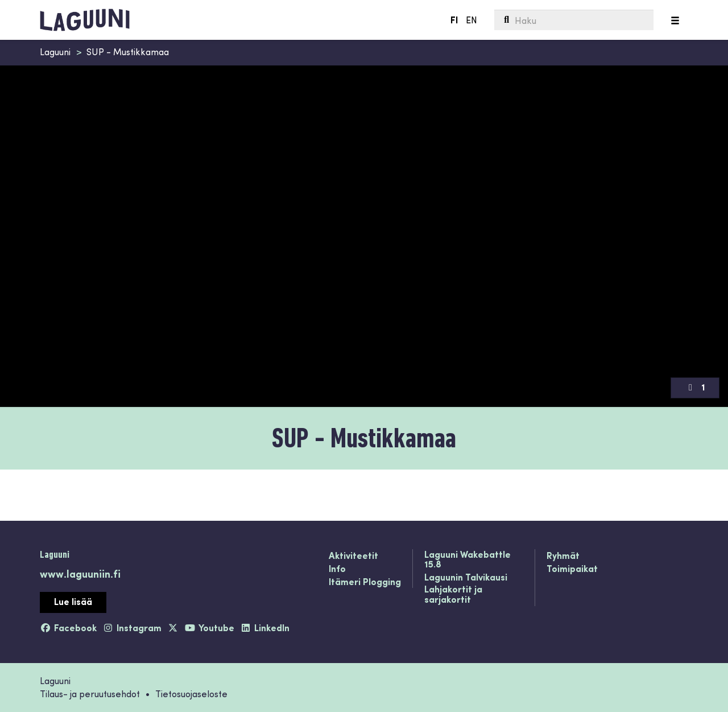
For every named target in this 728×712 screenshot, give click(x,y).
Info (337, 569)
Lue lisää (73, 601)
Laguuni (55, 52)
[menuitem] (574, 20)
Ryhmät (563, 556)
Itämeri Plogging (365, 582)
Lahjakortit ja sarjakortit (453, 594)
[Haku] (574, 20)
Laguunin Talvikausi (466, 578)
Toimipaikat (572, 569)
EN (471, 20)
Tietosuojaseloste (191, 694)
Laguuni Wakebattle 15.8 (468, 560)
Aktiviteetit (353, 556)
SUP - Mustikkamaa (128, 52)
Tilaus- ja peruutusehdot (90, 694)
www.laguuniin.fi (80, 573)
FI (454, 20)
